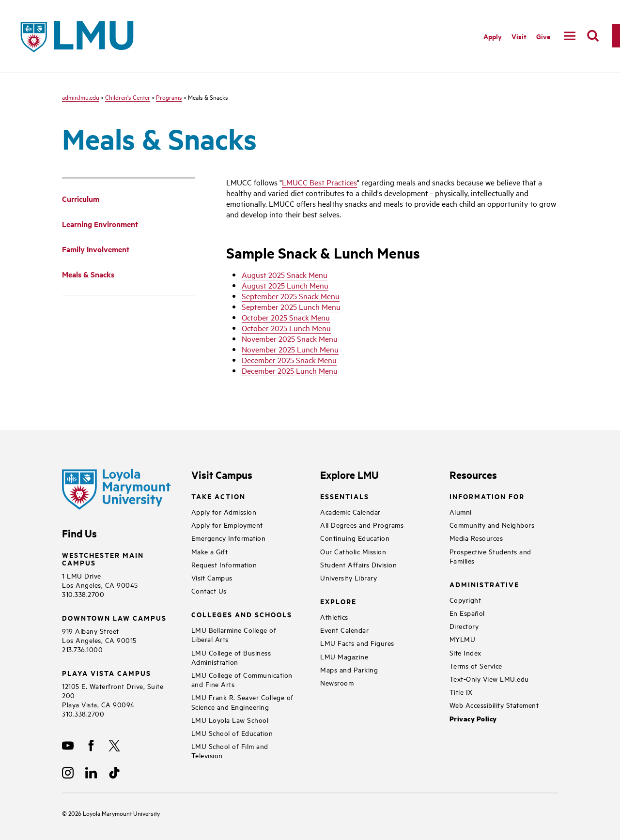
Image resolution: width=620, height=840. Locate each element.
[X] (114, 746)
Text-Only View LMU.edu (489, 679)
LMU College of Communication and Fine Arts (242, 679)
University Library (349, 577)
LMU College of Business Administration (231, 657)
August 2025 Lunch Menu (285, 285)
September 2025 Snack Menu (291, 296)
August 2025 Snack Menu (285, 275)
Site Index (465, 652)
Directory (464, 626)
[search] (593, 36)
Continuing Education (355, 538)
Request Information (224, 564)
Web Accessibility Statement (494, 705)
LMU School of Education (232, 733)
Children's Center (128, 97)
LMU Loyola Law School (230, 720)
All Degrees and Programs (362, 525)
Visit (519, 36)
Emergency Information (229, 538)
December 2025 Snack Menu (289, 360)
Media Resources (476, 538)
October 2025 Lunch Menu (286, 328)
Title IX (461, 692)
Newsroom (337, 682)
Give (543, 36)
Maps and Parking (349, 669)
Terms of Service (476, 665)
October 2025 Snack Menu (286, 317)
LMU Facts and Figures (357, 643)
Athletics (334, 617)
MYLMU (463, 639)
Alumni (461, 512)
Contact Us (209, 590)
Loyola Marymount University (114, 813)
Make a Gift (210, 551)
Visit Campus (212, 577)
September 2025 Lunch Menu (291, 306)
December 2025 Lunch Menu (290, 370)
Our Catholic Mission (353, 551)
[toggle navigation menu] (570, 36)
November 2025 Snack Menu (290, 338)
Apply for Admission (224, 512)
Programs (169, 97)
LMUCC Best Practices (319, 182)
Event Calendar (344, 630)
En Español (467, 613)
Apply (493, 36)
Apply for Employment (227, 525)
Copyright (465, 600)
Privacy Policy (473, 719)
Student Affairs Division (358, 564)
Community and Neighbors (492, 525)
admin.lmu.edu (81, 97)
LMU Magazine (344, 656)
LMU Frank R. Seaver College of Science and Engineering (242, 702)
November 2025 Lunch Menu (290, 349)
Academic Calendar (350, 512)
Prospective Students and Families (490, 556)
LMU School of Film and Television (230, 750)
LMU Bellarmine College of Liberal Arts (234, 634)
